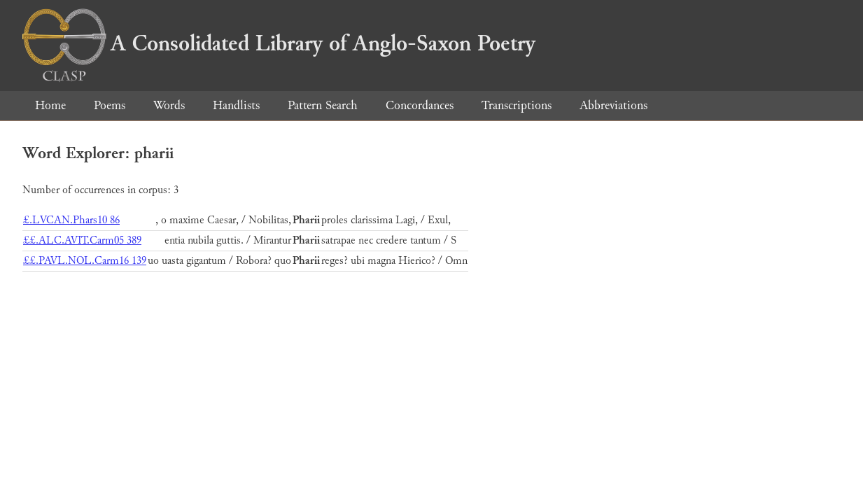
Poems (110, 105)
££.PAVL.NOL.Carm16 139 (85, 261)
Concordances (420, 105)
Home (50, 105)
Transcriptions (517, 105)
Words (169, 105)
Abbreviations (613, 105)
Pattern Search (323, 105)
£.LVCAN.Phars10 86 (71, 220)
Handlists (236, 105)
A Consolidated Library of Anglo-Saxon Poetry (279, 43)
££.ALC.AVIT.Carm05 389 (82, 240)
